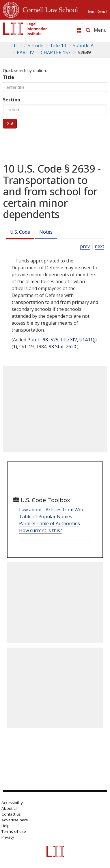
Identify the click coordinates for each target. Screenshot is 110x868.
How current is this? (41, 530)
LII (14, 46)
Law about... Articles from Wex (51, 510)
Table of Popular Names (46, 517)
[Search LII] (88, 30)
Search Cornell (97, 12)
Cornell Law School (49, 9)
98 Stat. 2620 (63, 347)
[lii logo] (25, 29)
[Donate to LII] (79, 30)
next (99, 246)
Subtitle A (83, 46)
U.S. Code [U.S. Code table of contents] (33, 46)
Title (9, 77)
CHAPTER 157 (56, 52)
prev (85, 246)
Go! (10, 123)
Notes (46, 232)
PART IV (25, 52)
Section (12, 100)
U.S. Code (20, 232)
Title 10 (58, 46)
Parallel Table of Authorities (50, 523)
